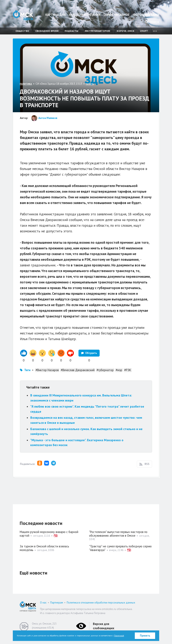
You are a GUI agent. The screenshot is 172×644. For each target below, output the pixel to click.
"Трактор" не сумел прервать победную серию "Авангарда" (120, 548)
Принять (145, 636)
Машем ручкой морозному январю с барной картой (49, 534)
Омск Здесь (23, 15)
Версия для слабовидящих (104, 626)
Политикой (119, 636)
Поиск (152, 22)
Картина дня (56, 15)
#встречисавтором (97, 31)
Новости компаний (85, 15)
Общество (22, 31)
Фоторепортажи (146, 15)
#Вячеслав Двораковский (78, 370)
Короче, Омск (126, 31)
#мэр (119, 370)
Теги (27, 370)
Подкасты (71, 31)
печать (90, 84)
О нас (43, 603)
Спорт (144, 31)
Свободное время (47, 31)
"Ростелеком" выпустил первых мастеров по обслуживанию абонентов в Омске (118, 534)
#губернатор (105, 370)
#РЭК (128, 370)
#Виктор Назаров (47, 370)
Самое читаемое (116, 15)
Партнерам (57, 603)
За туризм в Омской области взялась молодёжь (44, 548)
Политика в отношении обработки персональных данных (101, 603)
